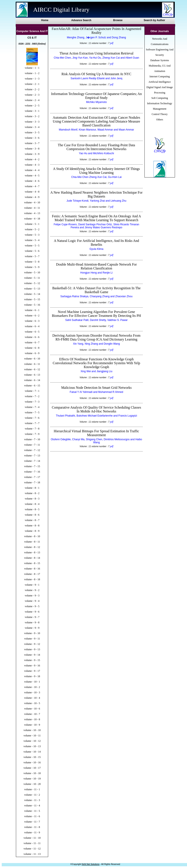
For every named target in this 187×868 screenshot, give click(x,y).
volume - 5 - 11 (32, 278)
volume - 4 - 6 (32, 181)
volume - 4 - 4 (32, 170)
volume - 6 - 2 (32, 316)
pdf (112, 43)
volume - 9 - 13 (32, 649)
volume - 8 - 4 (32, 504)
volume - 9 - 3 (32, 596)
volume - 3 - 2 (32, 116)
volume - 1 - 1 (32, 68)
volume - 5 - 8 (32, 262)
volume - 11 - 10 (32, 838)
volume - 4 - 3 (32, 165)
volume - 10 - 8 (32, 719)
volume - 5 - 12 (32, 283)
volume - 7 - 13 (32, 456)
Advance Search (81, 20)
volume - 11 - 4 (32, 806)
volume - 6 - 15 (32, 386)
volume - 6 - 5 (32, 332)
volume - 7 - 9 (32, 434)
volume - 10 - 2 (32, 687)
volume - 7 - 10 (32, 439)
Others (160, 120)
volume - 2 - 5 (32, 106)
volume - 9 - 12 (32, 644)
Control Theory (160, 114)
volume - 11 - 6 (32, 816)
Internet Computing (159, 76)
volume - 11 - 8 (32, 827)
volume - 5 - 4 (32, 240)
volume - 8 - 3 (32, 499)
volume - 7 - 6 (32, 418)
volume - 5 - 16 (32, 305)
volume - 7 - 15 (32, 466)
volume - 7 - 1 (32, 391)
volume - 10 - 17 (32, 768)
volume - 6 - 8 (32, 348)
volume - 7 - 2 (32, 396)
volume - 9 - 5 (32, 606)
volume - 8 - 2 (32, 493)
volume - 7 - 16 (32, 472)
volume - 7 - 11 (32, 445)
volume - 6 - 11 (32, 364)
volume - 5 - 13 (32, 289)
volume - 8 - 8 (32, 526)
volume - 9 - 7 (32, 617)
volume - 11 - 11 (32, 843)
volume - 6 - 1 (32, 310)
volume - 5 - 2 (32, 229)
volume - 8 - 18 (32, 579)
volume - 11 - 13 (32, 854)
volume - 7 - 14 (32, 461)
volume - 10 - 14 (32, 752)
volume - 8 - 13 (32, 552)
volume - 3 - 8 (32, 149)
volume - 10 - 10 (32, 730)
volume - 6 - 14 (32, 380)
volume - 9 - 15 (32, 660)
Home (45, 20)
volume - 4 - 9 (32, 197)
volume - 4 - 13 (32, 213)
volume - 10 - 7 (32, 714)
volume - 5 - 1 (32, 224)
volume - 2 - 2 (32, 89)
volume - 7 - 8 (32, 429)
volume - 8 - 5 (32, 509)
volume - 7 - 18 (32, 482)
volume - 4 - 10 (32, 202)
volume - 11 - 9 (32, 832)
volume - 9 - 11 (32, 639)
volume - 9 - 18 (32, 676)
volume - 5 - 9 (32, 267)
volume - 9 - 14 (32, 655)
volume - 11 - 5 (32, 811)
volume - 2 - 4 (32, 100)
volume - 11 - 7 (32, 822)
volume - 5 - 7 (32, 256)
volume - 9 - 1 (32, 585)
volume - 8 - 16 (32, 569)
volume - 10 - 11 (32, 736)
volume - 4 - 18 (32, 219)
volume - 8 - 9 (32, 531)
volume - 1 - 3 (32, 79)
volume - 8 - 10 (32, 536)
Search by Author (154, 20)
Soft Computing (160, 98)
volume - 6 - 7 (32, 342)
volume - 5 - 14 (32, 294)
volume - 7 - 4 (32, 407)
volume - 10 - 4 (32, 698)
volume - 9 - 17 (32, 671)
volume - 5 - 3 (32, 235)
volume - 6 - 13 (32, 375)
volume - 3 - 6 (32, 138)
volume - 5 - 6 (32, 251)
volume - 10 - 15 (32, 757)
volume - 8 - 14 (32, 558)
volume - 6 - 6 (32, 337)
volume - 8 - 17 (32, 574)
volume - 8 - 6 (32, 515)
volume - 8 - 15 (32, 563)
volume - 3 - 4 (32, 127)
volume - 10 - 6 (32, 709)
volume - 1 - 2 (32, 73)
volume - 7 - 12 (32, 450)
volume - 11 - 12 (32, 849)
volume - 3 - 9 (32, 154)
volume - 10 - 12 (32, 741)
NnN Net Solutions (90, 864)
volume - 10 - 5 (32, 703)
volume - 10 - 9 (32, 725)
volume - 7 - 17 (32, 477)
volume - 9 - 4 (32, 601)
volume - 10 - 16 (32, 762)
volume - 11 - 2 (32, 795)
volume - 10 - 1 (32, 682)
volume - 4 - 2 (32, 159)
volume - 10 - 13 (32, 746)
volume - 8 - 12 (32, 547)
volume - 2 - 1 (32, 84)
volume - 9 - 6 (32, 612)
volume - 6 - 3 (32, 321)
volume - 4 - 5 (32, 176)
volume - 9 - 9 (32, 628)
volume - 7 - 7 (32, 423)
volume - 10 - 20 (32, 784)
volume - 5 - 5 (32, 246)
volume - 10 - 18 (32, 773)
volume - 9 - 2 (32, 590)
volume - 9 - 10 (32, 633)
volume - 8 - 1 (32, 488)
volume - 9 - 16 (32, 666)
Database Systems (160, 60)
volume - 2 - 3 (32, 95)
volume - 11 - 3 (32, 800)
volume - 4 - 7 (32, 186)
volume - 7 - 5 (32, 412)
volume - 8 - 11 (32, 542)
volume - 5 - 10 (32, 272)
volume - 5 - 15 (32, 299)
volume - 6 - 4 (32, 326)
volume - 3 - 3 (32, 122)
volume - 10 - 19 (32, 779)
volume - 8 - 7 (32, 520)
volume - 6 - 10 (32, 359)
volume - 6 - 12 (32, 369)
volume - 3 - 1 (32, 111)
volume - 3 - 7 (32, 143)
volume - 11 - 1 (32, 789)
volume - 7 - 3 (32, 402)
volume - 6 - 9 (32, 353)
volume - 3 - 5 (32, 132)
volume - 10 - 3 (32, 692)
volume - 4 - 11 (32, 208)
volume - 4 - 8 (32, 192)
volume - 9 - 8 (32, 622)
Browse (118, 20)
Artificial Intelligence (160, 82)
